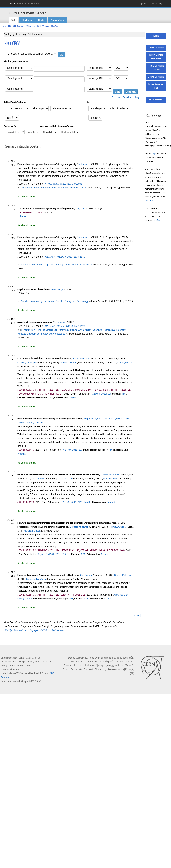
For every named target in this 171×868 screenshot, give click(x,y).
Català (87, 661)
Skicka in (27, 20)
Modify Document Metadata (156, 68)
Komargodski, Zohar (36, 579)
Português (77, 669)
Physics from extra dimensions (33, 289)
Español (130, 661)
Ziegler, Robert (124, 362)
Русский (89, 669)
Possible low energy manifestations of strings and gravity (47, 164)
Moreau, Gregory (118, 527)
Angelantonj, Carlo (93, 419)
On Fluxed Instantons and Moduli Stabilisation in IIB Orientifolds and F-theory (58, 475)
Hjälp (41, 20)
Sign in (142, 4)
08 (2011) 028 (102, 394)
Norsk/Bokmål (126, 665)
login (154, 153)
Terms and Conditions (20, 665)
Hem (4, 26)
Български (76, 661)
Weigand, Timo (111, 479)
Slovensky (100, 669)
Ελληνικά (108, 661)
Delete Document (156, 77)
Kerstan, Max (38, 479)
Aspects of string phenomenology (35, 322)
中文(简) (123, 669)
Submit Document (156, 48)
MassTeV (156, 220)
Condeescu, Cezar (113, 419)
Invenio (16, 669)
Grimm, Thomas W (110, 475)
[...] (29, 180)
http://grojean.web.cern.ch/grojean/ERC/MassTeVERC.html (34, 630)
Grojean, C (81, 208)
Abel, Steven (86, 575)
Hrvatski (79, 665)
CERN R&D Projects (16, 26)
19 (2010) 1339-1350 (65, 257)
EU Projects (30, 26)
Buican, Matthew (123, 575)
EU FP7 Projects (43, 26)
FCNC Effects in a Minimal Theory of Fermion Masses (44, 359)
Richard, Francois (32, 531)
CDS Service (21, 673)
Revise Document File (156, 86)
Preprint (73, 398)
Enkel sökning (131, 97)
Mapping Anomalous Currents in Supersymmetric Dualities (47, 575)
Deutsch (97, 661)
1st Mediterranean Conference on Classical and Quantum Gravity (53, 188)
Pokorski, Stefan (69, 362)
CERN (24, 4)
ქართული (111, 665)
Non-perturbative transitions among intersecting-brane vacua (50, 419)
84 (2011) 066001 (77, 502)
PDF (124, 394)
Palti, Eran (67, 479)
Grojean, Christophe (27, 362)
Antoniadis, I (84, 164)
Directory (157, 4)
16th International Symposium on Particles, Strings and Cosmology (55, 301)
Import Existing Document (156, 57)
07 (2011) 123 (73, 450)
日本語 (99, 665)
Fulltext (24, 216)
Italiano (89, 665)
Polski (66, 669)
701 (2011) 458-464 (54, 554)
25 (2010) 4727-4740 (65, 326)
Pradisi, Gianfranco (36, 422)
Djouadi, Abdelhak (79, 527)
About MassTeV (156, 100)
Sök (13, 20)
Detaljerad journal (26, 197)
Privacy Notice (34, 662)
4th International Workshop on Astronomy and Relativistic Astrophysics (57, 265)
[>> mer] (136, 615)
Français (68, 665)
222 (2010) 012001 (63, 184)
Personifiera (57, 20)
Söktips (116, 97)
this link (149, 200)
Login (156, 36)
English (119, 661)
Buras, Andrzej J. (81, 359)
